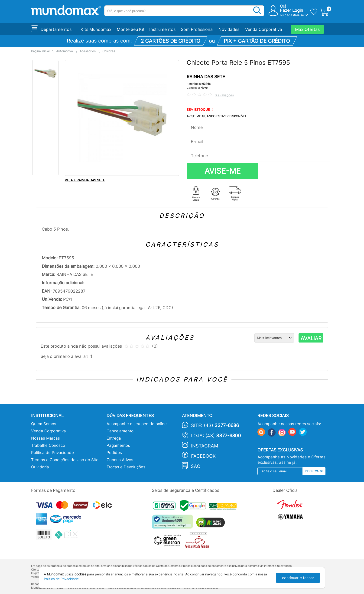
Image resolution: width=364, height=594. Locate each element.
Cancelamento (120, 431)
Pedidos (114, 453)
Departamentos (56, 29)
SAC (196, 466)
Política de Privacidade (52, 453)
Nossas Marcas (45, 438)
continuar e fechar (298, 578)
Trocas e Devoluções (126, 467)
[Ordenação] (274, 338)
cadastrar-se (294, 15)
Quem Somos (44, 424)
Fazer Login (292, 10)
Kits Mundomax (96, 29)
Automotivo (65, 51)
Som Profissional (197, 29)
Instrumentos (162, 29)
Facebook (203, 456)
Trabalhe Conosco (48, 445)
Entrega (114, 438)
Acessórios (88, 51)
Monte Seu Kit (131, 29)
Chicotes (109, 51)
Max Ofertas (307, 29)
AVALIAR (311, 338)
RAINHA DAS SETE (206, 77)
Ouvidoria (40, 467)
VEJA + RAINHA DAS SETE (85, 180)
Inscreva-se (314, 471)
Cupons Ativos (120, 460)
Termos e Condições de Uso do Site (65, 460)
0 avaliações (224, 95)
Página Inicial (40, 51)
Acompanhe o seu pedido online (137, 424)
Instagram (205, 446)
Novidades (229, 29)
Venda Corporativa (264, 29)
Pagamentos (118, 445)
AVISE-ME (223, 171)
